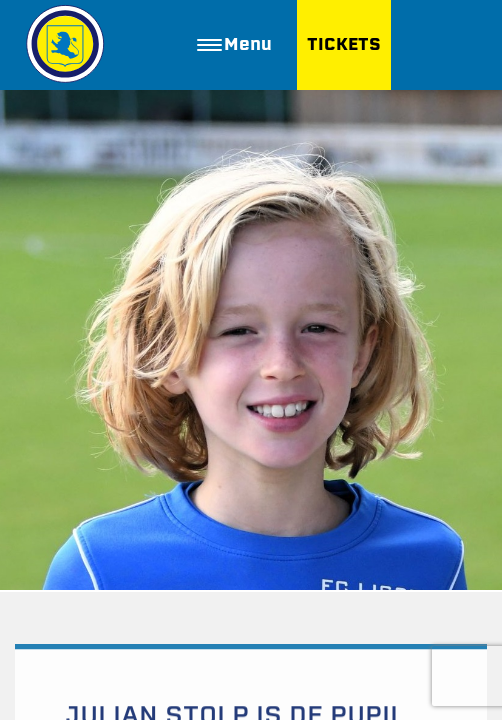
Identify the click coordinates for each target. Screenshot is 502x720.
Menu (234, 44)
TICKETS (344, 44)
